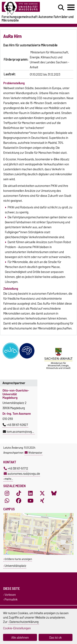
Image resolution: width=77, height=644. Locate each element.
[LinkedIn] (30, 493)
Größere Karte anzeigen (18, 559)
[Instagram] (7, 493)
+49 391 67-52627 (15, 425)
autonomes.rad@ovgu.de (22, 474)
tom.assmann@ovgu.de (20, 432)
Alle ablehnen (20, 637)
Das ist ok (56, 637)
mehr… (9, 479)
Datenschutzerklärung (24, 622)
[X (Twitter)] (42, 493)
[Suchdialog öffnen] (61, 8)
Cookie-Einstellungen (17, 628)
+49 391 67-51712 (16, 468)
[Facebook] (19, 501)
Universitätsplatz (15, 566)
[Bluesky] (54, 493)
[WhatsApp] (7, 501)
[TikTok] (19, 493)
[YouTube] (30, 501)
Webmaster (33, 453)
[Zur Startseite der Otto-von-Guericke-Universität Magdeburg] (24, 8)
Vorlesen (10, 595)
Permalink (11, 599)
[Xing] (42, 501)
